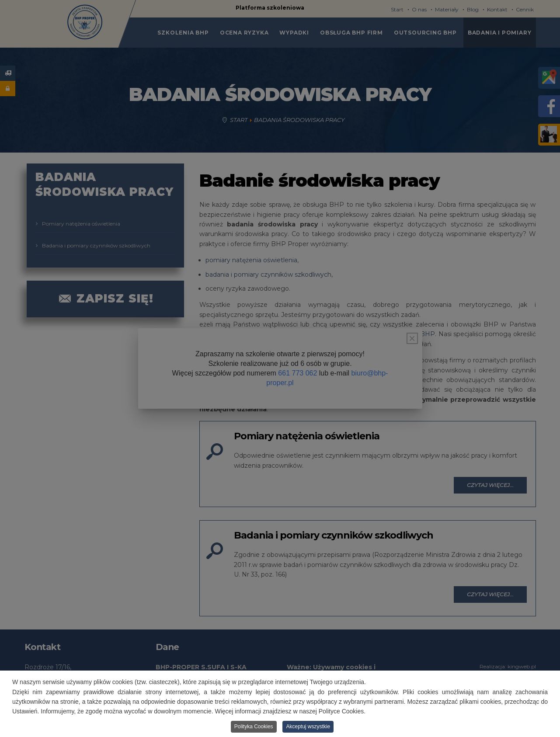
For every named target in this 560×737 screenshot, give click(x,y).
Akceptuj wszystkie (308, 727)
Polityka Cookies (254, 727)
